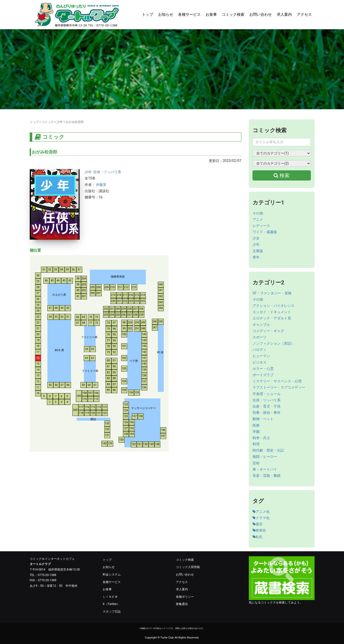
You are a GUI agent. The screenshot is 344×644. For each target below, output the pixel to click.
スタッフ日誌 (112, 612)
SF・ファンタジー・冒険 (272, 293)
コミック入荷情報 (188, 567)
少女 (256, 238)
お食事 (211, 14)
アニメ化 (261, 512)
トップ (148, 14)
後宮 (258, 524)
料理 (256, 444)
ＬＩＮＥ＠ (110, 597)
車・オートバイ (265, 469)
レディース (261, 226)
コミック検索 (233, 14)
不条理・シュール (267, 394)
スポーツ (260, 337)
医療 (256, 425)
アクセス (304, 14)
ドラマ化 (261, 518)
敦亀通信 (182, 604)
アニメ (258, 219)
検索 (282, 175)
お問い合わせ (261, 14)
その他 (258, 213)
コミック (48, 122)
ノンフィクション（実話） (274, 343)
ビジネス (260, 362)
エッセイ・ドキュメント (272, 312)
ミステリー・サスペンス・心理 (277, 381)
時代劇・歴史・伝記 (268, 450)
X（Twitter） (111, 604)
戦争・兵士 (261, 438)
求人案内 (284, 14)
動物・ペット (263, 419)
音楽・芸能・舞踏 (267, 476)
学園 (256, 432)
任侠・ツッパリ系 (107, 172)
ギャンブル (261, 325)
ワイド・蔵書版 (265, 232)
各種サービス (189, 14)
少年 (60, 122)
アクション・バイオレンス (274, 306)
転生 (258, 537)
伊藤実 (101, 185)
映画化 (259, 530)
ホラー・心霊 (263, 369)
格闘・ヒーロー (265, 457)
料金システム (112, 575)
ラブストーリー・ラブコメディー (279, 387)
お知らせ (166, 14)
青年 (256, 257)
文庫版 (258, 251)
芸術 (256, 463)
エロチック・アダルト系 (272, 318)
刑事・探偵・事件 (267, 413)
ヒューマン (261, 356)
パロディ (260, 350)
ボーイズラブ (263, 375)
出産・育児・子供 (267, 406)
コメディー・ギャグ (268, 331)
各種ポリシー (185, 597)
